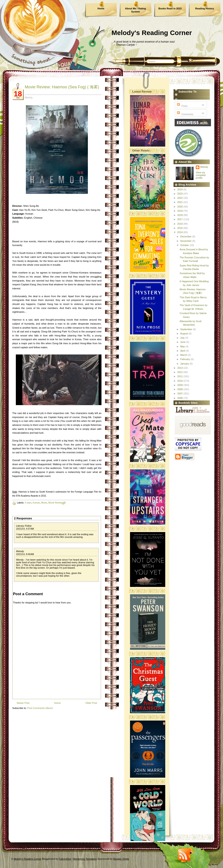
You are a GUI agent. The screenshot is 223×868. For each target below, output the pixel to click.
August (184, 334)
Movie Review (55, 503)
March (184, 355)
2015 (180, 228)
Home (101, 8)
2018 (180, 215)
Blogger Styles (121, 859)
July (183, 338)
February (185, 359)
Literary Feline (24, 526)
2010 (180, 381)
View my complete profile (201, 175)
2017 (180, 219)
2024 (180, 189)
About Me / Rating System (136, 10)
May (183, 346)
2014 (180, 232)
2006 (180, 398)
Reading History (204, 8)
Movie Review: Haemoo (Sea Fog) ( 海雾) (62, 87)
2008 (180, 389)
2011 (180, 376)
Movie (44, 503)
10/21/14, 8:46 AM (25, 554)
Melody (20, 551)
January (185, 364)
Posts (182, 106)
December (186, 236)
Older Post (91, 703)
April (183, 351)
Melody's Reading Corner (152, 33)
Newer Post (23, 703)
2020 (180, 207)
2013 (180, 368)
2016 (180, 224)
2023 (180, 194)
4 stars (28, 503)
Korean (36, 503)
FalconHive (65, 859)
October (185, 245)
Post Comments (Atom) (40, 708)
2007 (180, 394)
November (186, 241)
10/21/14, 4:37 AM (25, 529)
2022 (180, 198)
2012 (180, 372)
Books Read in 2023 (170, 8)
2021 (180, 202)
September (187, 329)
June (183, 342)
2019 (180, 211)
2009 (180, 385)
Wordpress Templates (85, 859)
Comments (185, 114)
